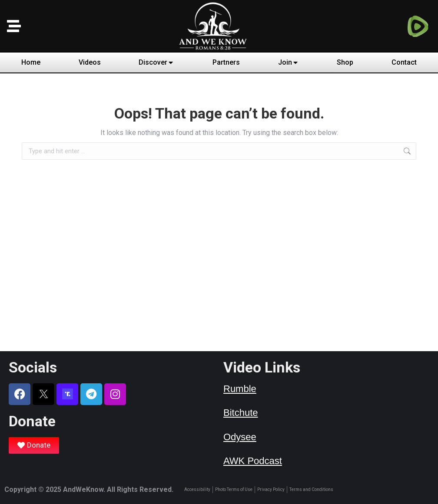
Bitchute (241, 413)
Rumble (240, 389)
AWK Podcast (253, 461)
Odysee (240, 437)
